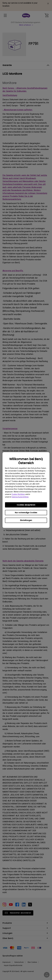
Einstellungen (26, 520)
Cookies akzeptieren (26, 505)
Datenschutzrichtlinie (20, 497)
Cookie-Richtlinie (18, 494)
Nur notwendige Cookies (26, 513)
